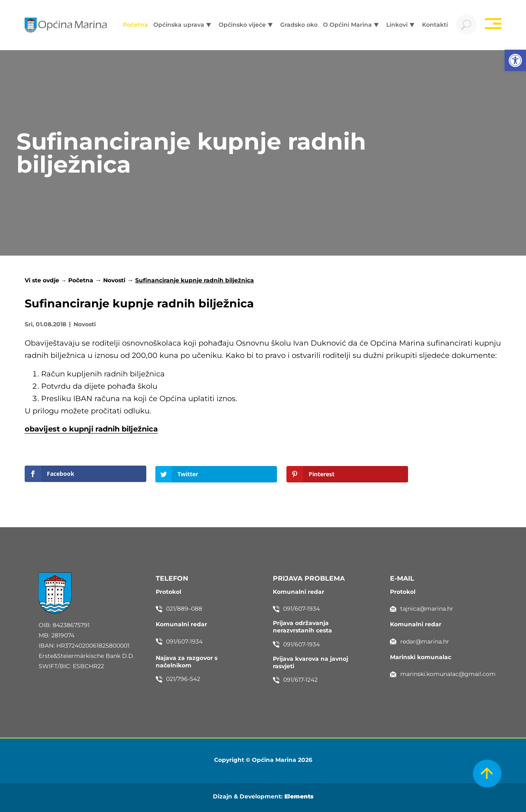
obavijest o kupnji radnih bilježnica (91, 429)
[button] (515, 60)
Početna (81, 280)
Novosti (114, 280)
